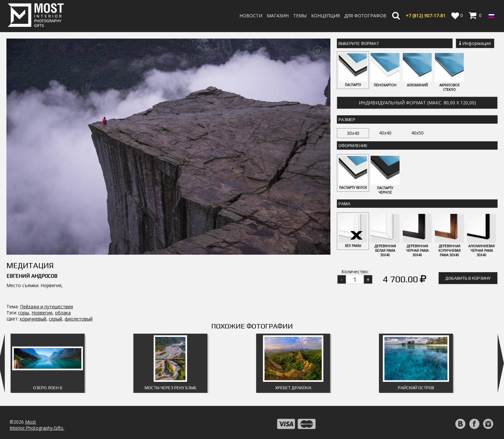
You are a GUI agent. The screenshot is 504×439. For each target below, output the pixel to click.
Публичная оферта (298, 431)
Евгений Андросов (32, 214)
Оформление (353, 145)
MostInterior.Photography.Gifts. (37, 394)
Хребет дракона (293, 356)
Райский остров (416, 356)
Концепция (325, 16)
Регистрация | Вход (469, 420)
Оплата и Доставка (298, 413)
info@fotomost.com (31, 421)
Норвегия (42, 251)
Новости (251, 16)
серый (55, 257)
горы (24, 251)
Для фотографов (365, 16)
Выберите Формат (359, 43)
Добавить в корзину (468, 278)
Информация (475, 43)
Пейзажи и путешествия (46, 245)
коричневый (33, 257)
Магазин (278, 16)
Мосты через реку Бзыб (171, 356)
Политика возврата (299, 419)
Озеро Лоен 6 (48, 356)
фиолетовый (79, 257)
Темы (300, 16)
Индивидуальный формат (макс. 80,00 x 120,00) (417, 103)
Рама (344, 204)
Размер (347, 119)
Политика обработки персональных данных (325, 425)
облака (63, 251)
